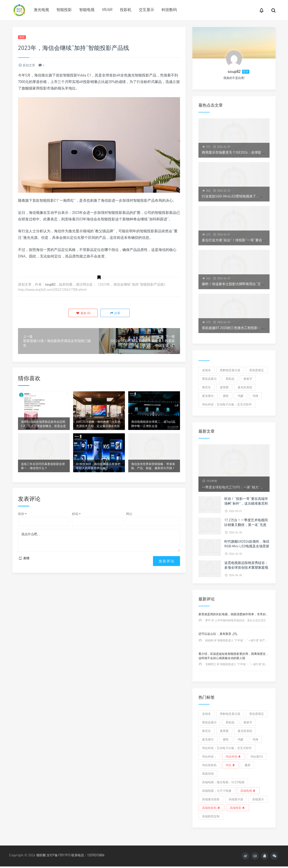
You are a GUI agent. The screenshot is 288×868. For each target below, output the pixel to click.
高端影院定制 (211, 816)
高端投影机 (211, 808)
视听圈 (41, 855)
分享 (114, 313)
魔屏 (247, 765)
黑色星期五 (257, 370)
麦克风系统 (245, 387)
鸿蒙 (241, 396)
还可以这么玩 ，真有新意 (218, 634)
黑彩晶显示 (209, 379)
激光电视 (41, 10)
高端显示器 (236, 799)
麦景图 (224, 387)
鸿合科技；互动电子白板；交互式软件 (227, 404)
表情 (24, 569)
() (84, 313)
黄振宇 (248, 379)
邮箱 (76, 523)
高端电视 (248, 791)
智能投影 (64, 10)
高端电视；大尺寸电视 (217, 791)
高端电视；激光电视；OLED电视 (223, 782)
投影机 (126, 10)
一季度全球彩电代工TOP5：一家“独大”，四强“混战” (241, 487)
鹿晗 (226, 396)
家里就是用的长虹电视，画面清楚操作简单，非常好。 (234, 614)
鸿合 (231, 765)
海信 (23, 37)
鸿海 (255, 396)
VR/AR (107, 10)
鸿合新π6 (257, 756)
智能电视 (87, 10)
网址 (129, 523)
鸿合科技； (209, 756)
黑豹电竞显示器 (230, 370)
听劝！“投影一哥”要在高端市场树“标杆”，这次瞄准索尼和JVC (246, 503)
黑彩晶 (230, 379)
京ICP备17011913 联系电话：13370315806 (79, 855)
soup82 (50, 285)
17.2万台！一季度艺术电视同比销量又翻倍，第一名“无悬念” (246, 525)
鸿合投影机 (209, 765)
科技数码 (169, 10)
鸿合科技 (234, 756)
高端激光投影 (211, 799)
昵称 (22, 523)
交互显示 (146, 10)
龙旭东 (206, 370)
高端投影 (238, 808)
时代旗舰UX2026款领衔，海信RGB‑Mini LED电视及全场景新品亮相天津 (247, 546)
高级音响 (208, 774)
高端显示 (258, 799)
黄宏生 (206, 387)
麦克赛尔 (208, 396)
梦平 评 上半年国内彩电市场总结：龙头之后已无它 (236, 620)
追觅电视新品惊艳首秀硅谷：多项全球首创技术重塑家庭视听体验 (246, 567)
